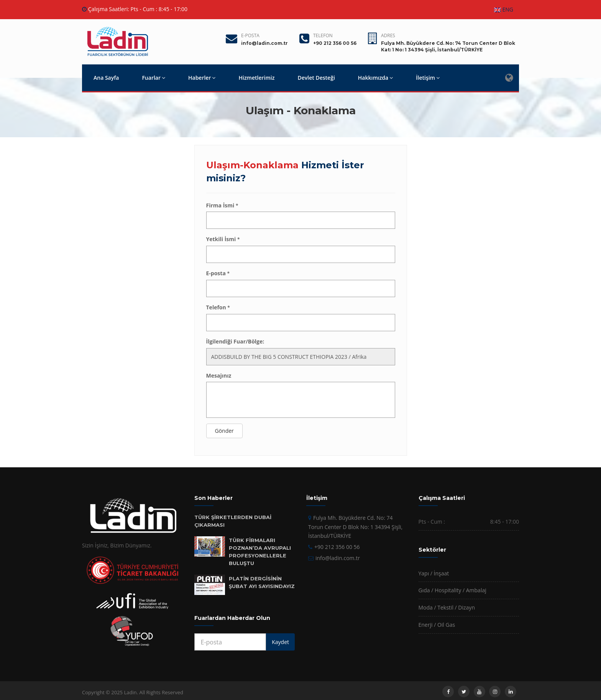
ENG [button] (504, 9)
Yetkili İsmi (223, 239)
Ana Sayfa (106, 78)
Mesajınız (219, 375)
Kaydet (280, 642)
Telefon (323, 35)
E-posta (250, 35)
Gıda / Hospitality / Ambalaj (452, 590)
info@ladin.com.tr (338, 558)
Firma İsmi (222, 205)
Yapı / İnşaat (434, 573)
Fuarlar (154, 78)
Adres (388, 35)
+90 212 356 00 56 (337, 547)
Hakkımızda (375, 78)
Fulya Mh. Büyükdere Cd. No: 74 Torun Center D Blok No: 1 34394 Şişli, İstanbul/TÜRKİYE (355, 527)
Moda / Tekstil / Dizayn (447, 607)
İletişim (428, 78)
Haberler (202, 78)
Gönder (224, 431)
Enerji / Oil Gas (437, 625)
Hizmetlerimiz (256, 78)
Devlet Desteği (316, 78)
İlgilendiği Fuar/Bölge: (235, 341)
